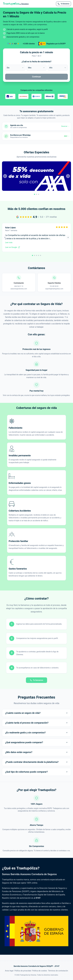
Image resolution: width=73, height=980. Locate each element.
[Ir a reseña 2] (34, 255)
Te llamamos (37, 680)
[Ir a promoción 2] (36, 194)
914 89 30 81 (54, 286)
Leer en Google (13, 247)
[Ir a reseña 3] (36, 255)
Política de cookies (40, 971)
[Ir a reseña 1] (32, 255)
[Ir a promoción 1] (34, 194)
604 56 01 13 (19, 286)
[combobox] (15, 68)
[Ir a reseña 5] (41, 255)
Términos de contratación (58, 971)
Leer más (9, 242)
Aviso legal (9, 971)
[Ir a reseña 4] (39, 255)
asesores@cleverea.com (19, 289)
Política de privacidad (23, 971)
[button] (36, 179)
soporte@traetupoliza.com (54, 289)
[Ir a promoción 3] (39, 194)
